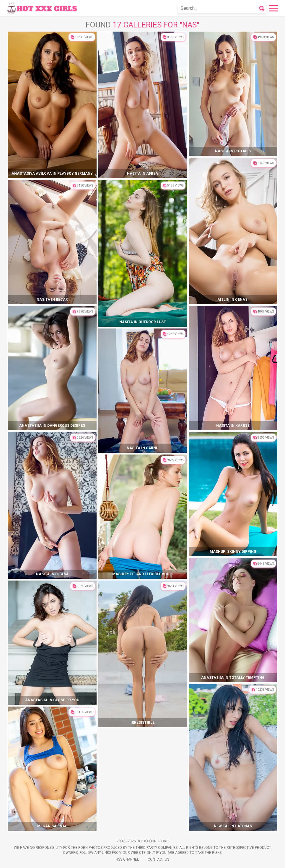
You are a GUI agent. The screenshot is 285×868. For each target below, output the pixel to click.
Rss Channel (127, 859)
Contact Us (158, 859)
